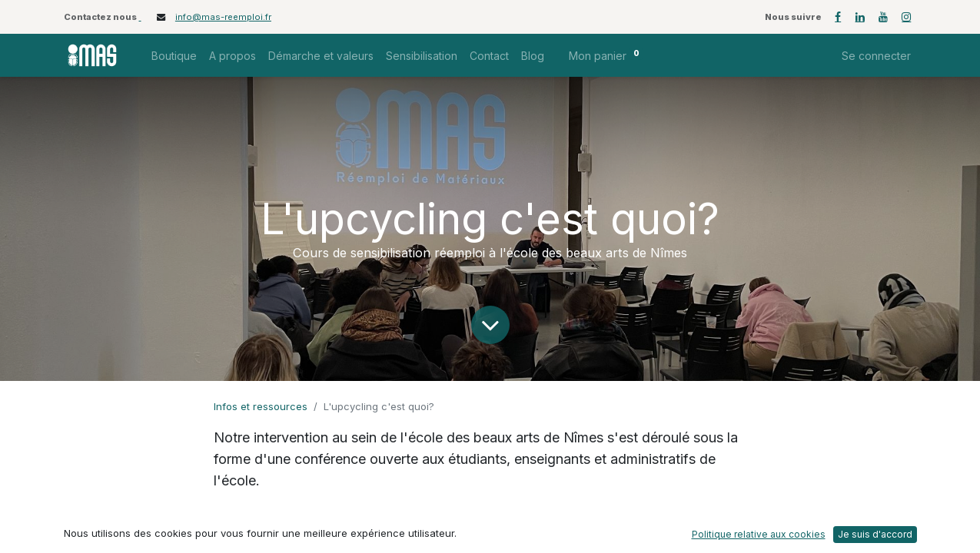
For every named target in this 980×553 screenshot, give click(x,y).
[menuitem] (174, 56)
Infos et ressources (261, 406)
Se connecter (876, 56)
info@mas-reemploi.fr (223, 17)
